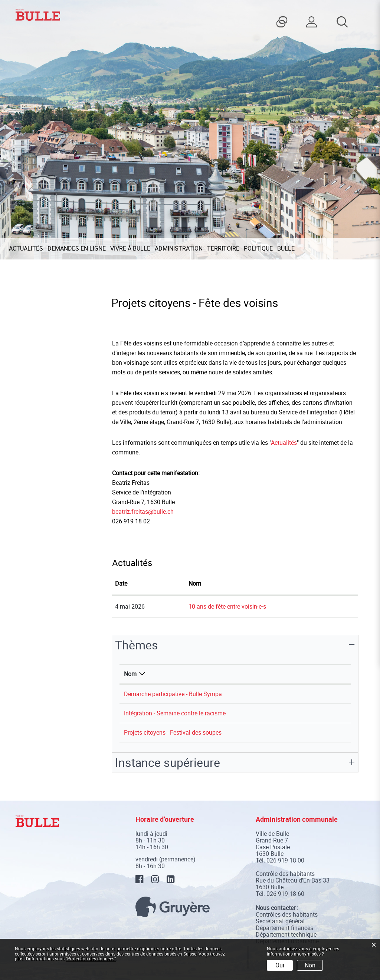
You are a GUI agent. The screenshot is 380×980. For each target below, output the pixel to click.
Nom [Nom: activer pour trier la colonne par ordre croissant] (195, 583)
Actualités (26, 248)
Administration (179, 248)
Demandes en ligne (77, 248)
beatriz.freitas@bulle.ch (143, 511)
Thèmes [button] (137, 645)
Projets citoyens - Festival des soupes (173, 732)
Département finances (284, 928)
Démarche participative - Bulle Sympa (173, 694)
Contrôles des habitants (287, 914)
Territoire (223, 248)
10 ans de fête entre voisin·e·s (227, 606)
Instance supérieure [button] (168, 762)
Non (310, 965)
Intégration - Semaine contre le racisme (175, 713)
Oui (280, 965)
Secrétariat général (280, 921)
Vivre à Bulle (130, 248)
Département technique (286, 934)
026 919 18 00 (285, 860)
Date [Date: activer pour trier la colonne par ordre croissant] (121, 583)
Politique (258, 248)
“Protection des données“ (91, 959)
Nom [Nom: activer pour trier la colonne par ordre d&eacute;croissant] (130, 674)
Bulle (286, 248)
